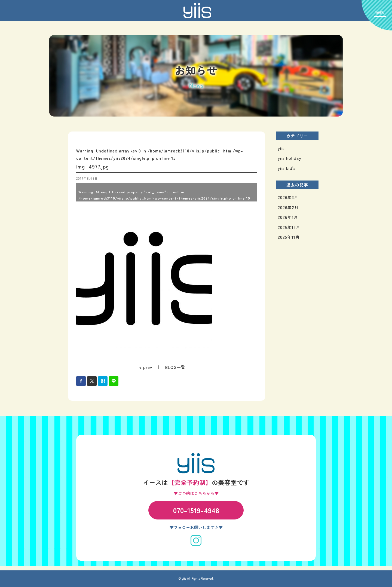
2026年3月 (288, 197)
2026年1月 (288, 217)
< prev (146, 367)
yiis (281, 148)
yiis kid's (287, 168)
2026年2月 (288, 207)
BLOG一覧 (175, 367)
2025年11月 (289, 237)
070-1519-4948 (196, 510)
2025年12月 (289, 227)
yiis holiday (289, 158)
